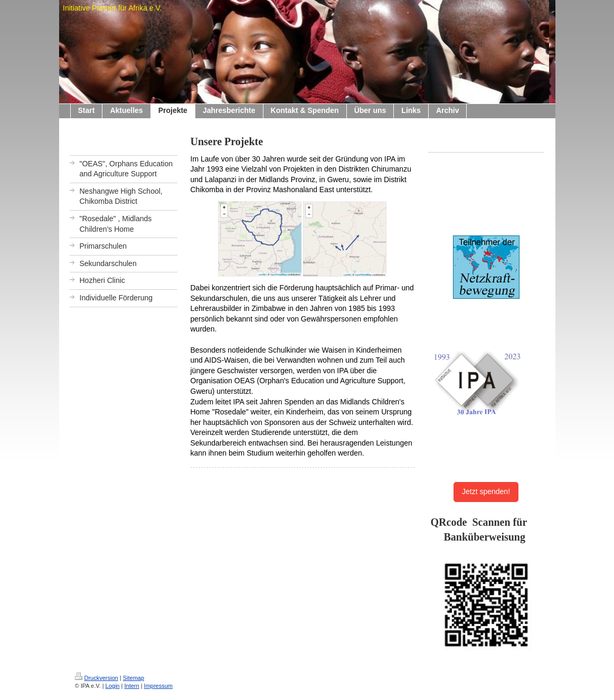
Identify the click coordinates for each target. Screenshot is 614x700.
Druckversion (97, 678)
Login (113, 686)
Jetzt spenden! (486, 491)
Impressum (158, 686)
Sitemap (134, 678)
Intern (131, 686)
